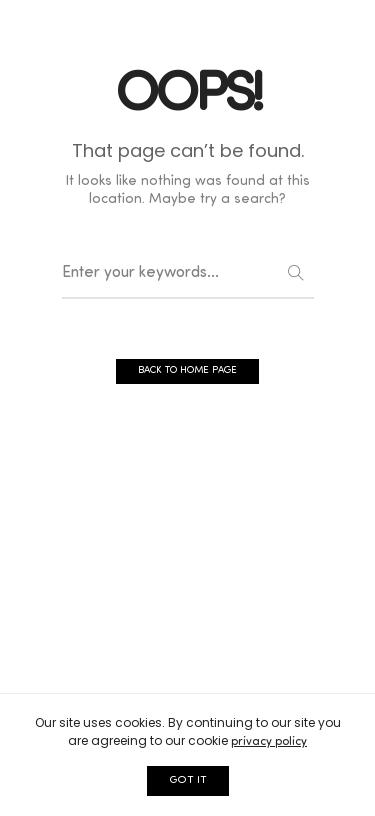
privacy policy (269, 742)
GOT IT (188, 780)
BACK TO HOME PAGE (187, 370)
